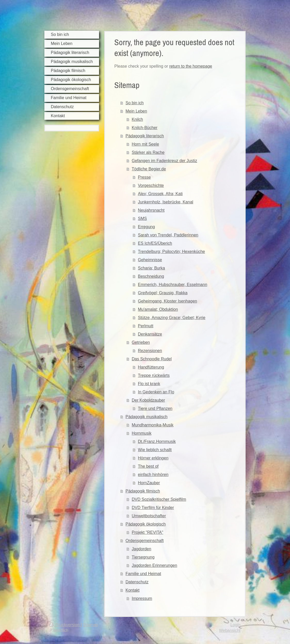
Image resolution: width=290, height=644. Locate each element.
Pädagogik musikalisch (147, 417)
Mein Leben (136, 111)
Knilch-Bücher (145, 128)
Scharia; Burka (152, 268)
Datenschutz (137, 582)
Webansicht (230, 630)
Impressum (142, 598)
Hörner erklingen (153, 458)
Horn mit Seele (146, 144)
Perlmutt (146, 326)
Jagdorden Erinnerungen (155, 565)
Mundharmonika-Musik (153, 425)
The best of (148, 466)
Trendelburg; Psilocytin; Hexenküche (172, 252)
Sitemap (90, 625)
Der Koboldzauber (148, 400)
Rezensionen (150, 351)
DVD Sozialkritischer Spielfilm (159, 499)
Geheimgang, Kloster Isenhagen (168, 301)
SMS (143, 218)
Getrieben (141, 342)
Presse (144, 177)
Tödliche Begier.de (149, 169)
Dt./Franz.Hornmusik (157, 442)
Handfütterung (151, 367)
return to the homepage (191, 66)
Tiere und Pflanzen (155, 408)
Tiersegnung (143, 557)
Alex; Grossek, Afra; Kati (160, 194)
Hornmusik (142, 433)
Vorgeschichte (151, 185)
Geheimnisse (150, 260)
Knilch (138, 119)
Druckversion (65, 625)
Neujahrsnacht (151, 210)
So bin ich (135, 103)
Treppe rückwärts (154, 375)
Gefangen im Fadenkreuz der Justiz (164, 161)
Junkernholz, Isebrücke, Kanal (166, 202)
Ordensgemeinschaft (145, 541)
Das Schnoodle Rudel (152, 359)
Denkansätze (150, 334)
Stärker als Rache (148, 152)
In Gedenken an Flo (156, 392)
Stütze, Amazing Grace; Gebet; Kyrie (172, 318)
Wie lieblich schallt (155, 450)
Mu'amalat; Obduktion (158, 309)
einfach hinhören (153, 475)
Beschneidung (151, 276)
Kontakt (133, 590)
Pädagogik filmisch (143, 491)
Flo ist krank (149, 384)
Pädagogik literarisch (145, 136)
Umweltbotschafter (149, 516)
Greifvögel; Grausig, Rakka (163, 293)
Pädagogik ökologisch (146, 524)
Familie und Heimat (143, 574)
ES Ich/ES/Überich (155, 243)
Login (235, 625)
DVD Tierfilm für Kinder (153, 508)
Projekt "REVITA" (148, 532)
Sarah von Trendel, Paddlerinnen (168, 235)
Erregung (147, 227)
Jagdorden (142, 549)
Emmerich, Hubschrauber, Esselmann (173, 285)
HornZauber (149, 483)
